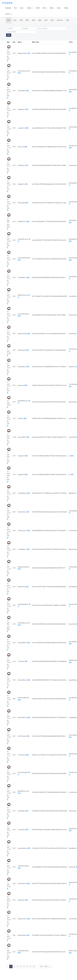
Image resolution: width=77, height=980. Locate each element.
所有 (9, 20)
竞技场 (30, 8)
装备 (59, 8)
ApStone (60, 20)
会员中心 (9, 14)
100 (46, 967)
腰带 (27, 20)
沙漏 (67, 20)
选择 (9, 35)
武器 (15, 20)
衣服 (21, 20)
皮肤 (46, 20)
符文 (15, 8)
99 (41, 967)
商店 (45, 8)
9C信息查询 (7, 3)
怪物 (52, 8)
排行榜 (38, 8)
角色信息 (8, 8)
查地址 (66, 8)
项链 (33, 20)
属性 (29, 53)
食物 (52, 20)
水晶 (22, 8)
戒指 (40, 20)
